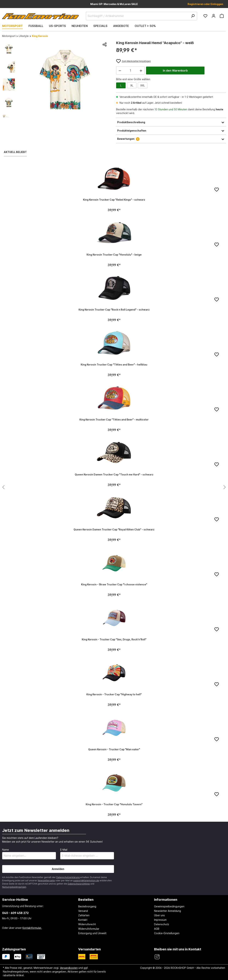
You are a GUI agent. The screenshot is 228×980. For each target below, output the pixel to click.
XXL (143, 85)
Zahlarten (84, 915)
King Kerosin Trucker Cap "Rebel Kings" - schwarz (114, 200)
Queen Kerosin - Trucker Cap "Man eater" (114, 749)
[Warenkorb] (222, 16)
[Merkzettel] (205, 16)
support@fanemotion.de (86, 881)
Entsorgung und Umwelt (92, 933)
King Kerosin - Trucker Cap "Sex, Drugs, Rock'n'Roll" (114, 639)
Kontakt (83, 920)
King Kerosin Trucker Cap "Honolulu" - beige (114, 255)
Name (6, 850)
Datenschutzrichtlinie (79, 884)
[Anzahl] (130, 70)
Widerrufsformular (89, 929)
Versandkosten (69, 968)
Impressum (160, 920)
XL (132, 85)
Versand (83, 911)
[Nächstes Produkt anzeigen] (3, 487)
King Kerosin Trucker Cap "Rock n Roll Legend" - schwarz (114, 310)
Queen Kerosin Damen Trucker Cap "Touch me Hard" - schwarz (114, 474)
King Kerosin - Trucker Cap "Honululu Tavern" (114, 804)
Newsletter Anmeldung (168, 911)
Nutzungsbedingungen (14, 887)
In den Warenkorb (175, 70)
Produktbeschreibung (171, 122)
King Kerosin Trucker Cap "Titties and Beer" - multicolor (114, 420)
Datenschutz (162, 924)
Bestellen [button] (86, 900)
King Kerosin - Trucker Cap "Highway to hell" (114, 694)
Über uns (159, 915)
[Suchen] (193, 16)
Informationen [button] (166, 900)
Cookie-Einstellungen (167, 933)
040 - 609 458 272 (15, 913)
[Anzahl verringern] (120, 70)
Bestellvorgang (87, 906)
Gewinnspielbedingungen (169, 906)
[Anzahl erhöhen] (141, 70)
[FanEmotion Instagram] (157, 957)
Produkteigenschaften (171, 130)
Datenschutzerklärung (68, 877)
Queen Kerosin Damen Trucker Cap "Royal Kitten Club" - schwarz (114, 529)
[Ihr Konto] (214, 16)
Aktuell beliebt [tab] (15, 152)
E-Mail (64, 850)
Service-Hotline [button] (15, 900)
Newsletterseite (46, 881)
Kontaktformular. (32, 928)
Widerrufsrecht (87, 924)
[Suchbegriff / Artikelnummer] (141, 16)
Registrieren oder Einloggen (205, 4)
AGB (157, 929)
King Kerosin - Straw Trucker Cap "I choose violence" (114, 584)
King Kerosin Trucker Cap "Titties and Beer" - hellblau (114, 365)
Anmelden (58, 869)
